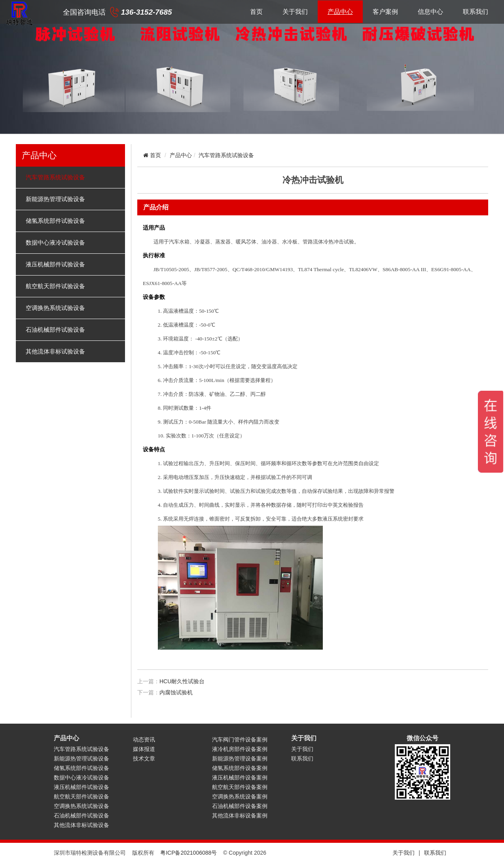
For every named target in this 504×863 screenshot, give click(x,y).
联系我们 (476, 12)
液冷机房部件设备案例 (240, 749)
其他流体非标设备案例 (240, 815)
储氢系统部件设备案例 (240, 768)
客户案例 (385, 12)
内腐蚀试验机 (176, 692)
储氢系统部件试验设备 (55, 221)
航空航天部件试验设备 (55, 286)
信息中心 (430, 12)
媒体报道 (144, 749)
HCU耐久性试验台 (182, 681)
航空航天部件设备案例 (240, 787)
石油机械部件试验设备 (55, 330)
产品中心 (340, 12)
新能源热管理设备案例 (240, 758)
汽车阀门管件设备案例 (240, 739)
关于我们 (295, 12)
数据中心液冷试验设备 (55, 243)
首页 (256, 12)
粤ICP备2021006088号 (189, 853)
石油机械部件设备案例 (240, 806)
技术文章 (144, 758)
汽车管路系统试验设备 (55, 177)
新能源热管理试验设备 (55, 199)
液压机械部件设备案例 (240, 777)
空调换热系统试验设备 (55, 308)
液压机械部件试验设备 (55, 264)
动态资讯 (144, 739)
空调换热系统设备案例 (240, 796)
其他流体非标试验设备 (55, 352)
